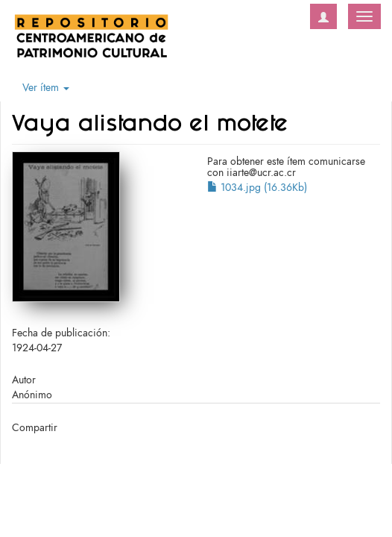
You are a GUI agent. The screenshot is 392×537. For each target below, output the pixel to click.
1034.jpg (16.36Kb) (257, 188)
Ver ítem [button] (46, 88)
